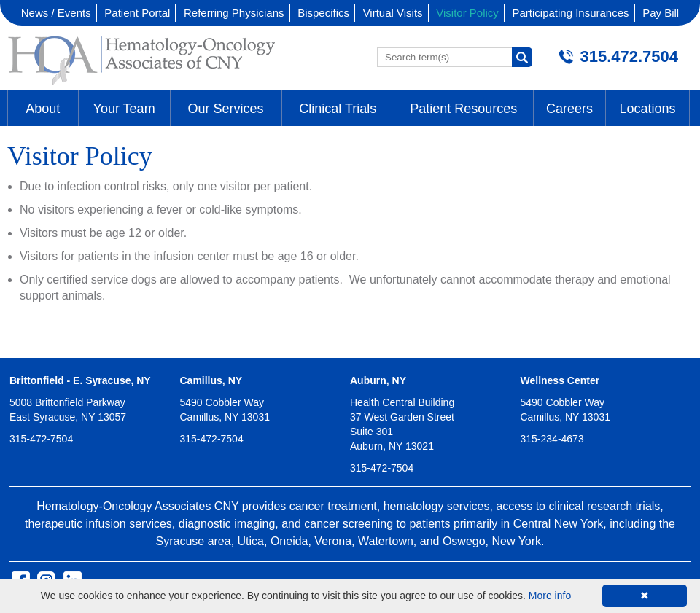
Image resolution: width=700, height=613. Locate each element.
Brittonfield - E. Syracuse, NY (80, 380)
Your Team (124, 109)
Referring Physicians (234, 13)
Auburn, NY (378, 380)
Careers (569, 109)
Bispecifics (323, 13)
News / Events (56, 13)
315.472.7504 (629, 56)
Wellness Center (560, 380)
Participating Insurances (570, 13)
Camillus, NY (211, 380)
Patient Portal (137, 13)
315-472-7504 (41, 439)
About (43, 109)
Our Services (226, 109)
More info (550, 596)
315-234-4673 (552, 439)
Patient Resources (463, 109)
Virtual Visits (393, 13)
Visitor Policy (467, 13)
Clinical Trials (338, 109)
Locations (647, 109)
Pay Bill (661, 13)
